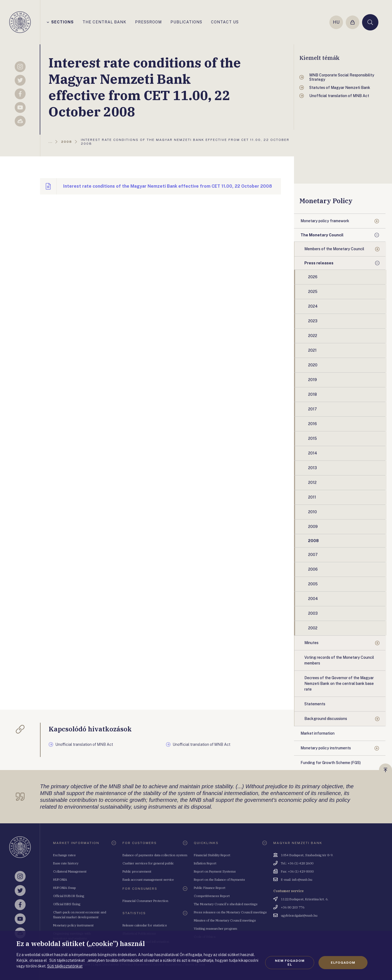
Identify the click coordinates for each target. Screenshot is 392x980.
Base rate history (66, 863)
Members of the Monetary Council (334, 249)
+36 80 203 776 (293, 907)
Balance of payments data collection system (155, 855)
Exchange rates (64, 855)
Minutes (311, 643)
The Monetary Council (322, 235)
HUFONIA (60, 879)
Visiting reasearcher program (215, 928)
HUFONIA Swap (65, 888)
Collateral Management (70, 871)
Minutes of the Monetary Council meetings (225, 920)
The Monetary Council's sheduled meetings (226, 904)
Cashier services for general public (148, 863)
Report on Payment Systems (215, 871)
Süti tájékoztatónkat (65, 966)
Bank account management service (148, 879)
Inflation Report (205, 863)
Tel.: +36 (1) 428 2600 (297, 863)
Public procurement (137, 871)
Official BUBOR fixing (69, 896)
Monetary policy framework (325, 221)
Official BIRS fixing (67, 904)
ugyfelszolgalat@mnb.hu (299, 915)
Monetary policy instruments (326, 748)
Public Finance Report (210, 888)
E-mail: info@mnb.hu (297, 879)
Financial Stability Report (212, 855)
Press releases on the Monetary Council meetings (230, 912)
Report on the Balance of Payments (219, 879)
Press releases (319, 263)
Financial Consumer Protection (145, 901)
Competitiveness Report (212, 896)
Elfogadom (343, 963)
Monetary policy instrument (73, 925)
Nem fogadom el (290, 963)
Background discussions (326, 719)
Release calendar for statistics (145, 925)
